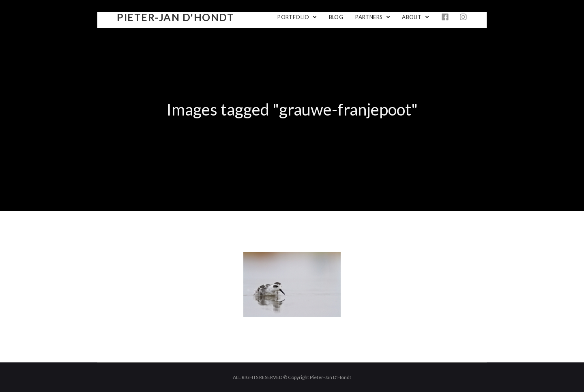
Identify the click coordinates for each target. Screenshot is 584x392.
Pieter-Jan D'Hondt (175, 17)
